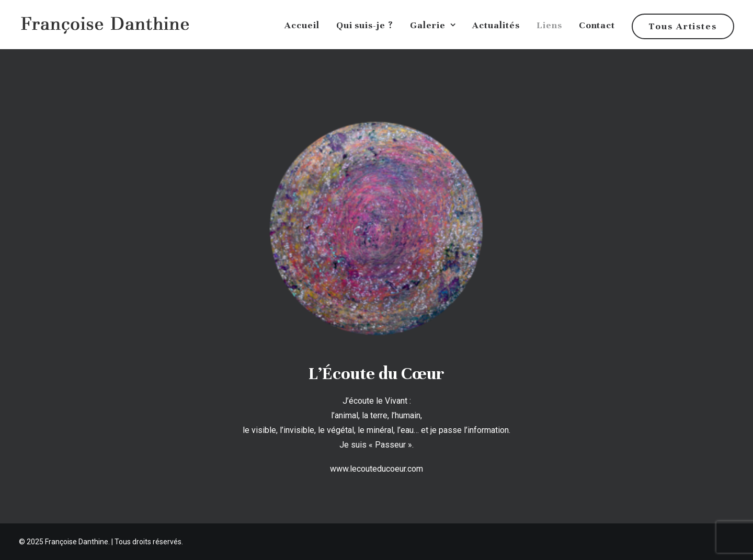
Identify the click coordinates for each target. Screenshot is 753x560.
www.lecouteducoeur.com (376, 469)
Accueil (302, 25)
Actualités (496, 25)
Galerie (433, 25)
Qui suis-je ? (365, 25)
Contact (597, 25)
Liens (549, 25)
